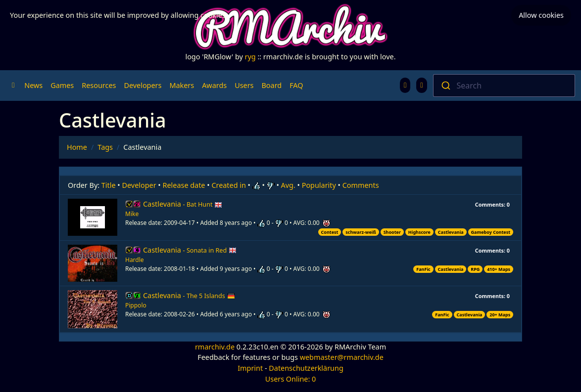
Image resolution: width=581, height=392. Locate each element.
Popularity (319, 185)
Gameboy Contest (491, 232)
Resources (99, 85)
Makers (182, 85)
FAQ (296, 85)
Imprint (250, 368)
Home (77, 147)
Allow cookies (541, 15)
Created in (228, 185)
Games (62, 85)
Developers (143, 85)
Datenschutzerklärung (306, 368)
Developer (139, 185)
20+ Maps (500, 315)
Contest (330, 232)
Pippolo (136, 305)
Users (244, 85)
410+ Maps (499, 269)
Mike (132, 214)
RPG (475, 269)
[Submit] (445, 86)
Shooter (392, 232)
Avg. (288, 185)
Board (272, 85)
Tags (105, 147)
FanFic (423, 269)
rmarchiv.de (215, 347)
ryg (250, 57)
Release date (184, 185)
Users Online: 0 (291, 379)
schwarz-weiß (361, 232)
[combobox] (504, 86)
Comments (361, 185)
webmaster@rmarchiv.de (342, 357)
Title (109, 185)
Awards (214, 85)
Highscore (419, 232)
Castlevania (183, 204)
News (33, 85)
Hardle (135, 260)
